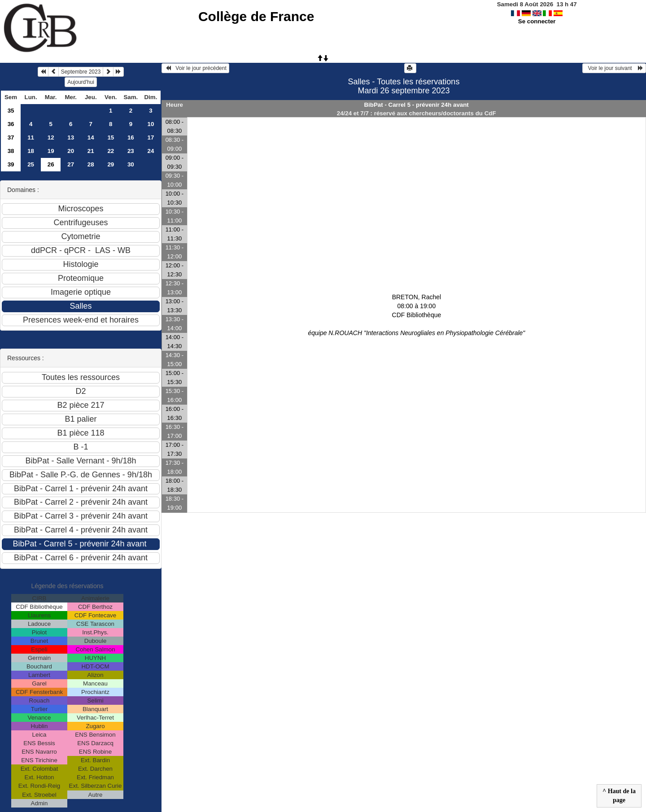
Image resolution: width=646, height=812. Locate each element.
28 (91, 164)
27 (71, 164)
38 (11, 151)
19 (51, 151)
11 (31, 138)
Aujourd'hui (81, 82)
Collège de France (256, 16)
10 (151, 124)
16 (131, 138)
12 (51, 138)
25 (31, 164)
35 (11, 111)
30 (131, 164)
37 (11, 138)
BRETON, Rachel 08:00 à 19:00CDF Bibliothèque (416, 315)
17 (151, 138)
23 (131, 151)
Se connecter (537, 21)
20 (71, 151)
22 (111, 151)
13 (71, 138)
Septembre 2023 (81, 72)
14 (91, 138)
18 (31, 151)
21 (91, 151)
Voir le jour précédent (195, 68)
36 (11, 124)
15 (111, 138)
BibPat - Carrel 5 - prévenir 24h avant (416, 105)
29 (111, 164)
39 (11, 164)
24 (151, 151)
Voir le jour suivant (614, 68)
